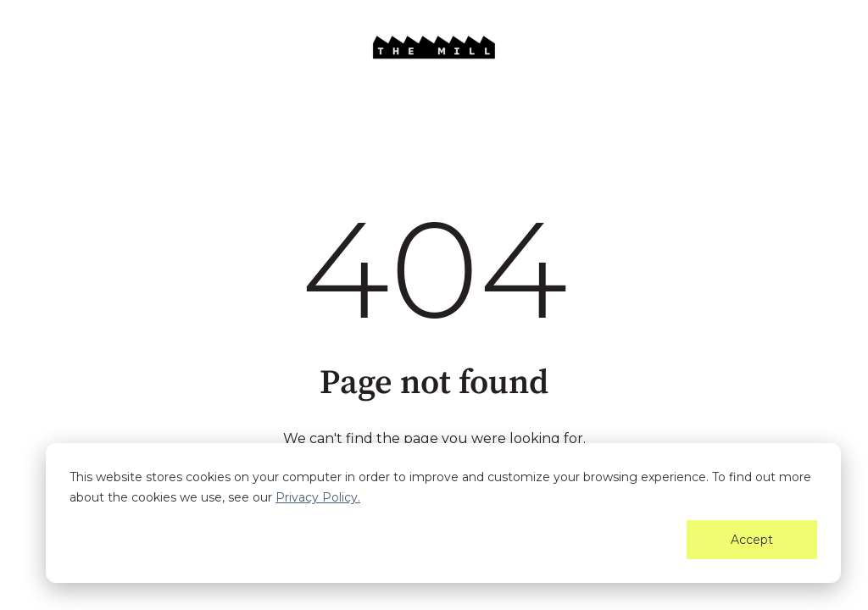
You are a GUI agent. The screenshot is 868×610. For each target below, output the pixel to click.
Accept (752, 540)
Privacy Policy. (318, 497)
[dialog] (443, 513)
